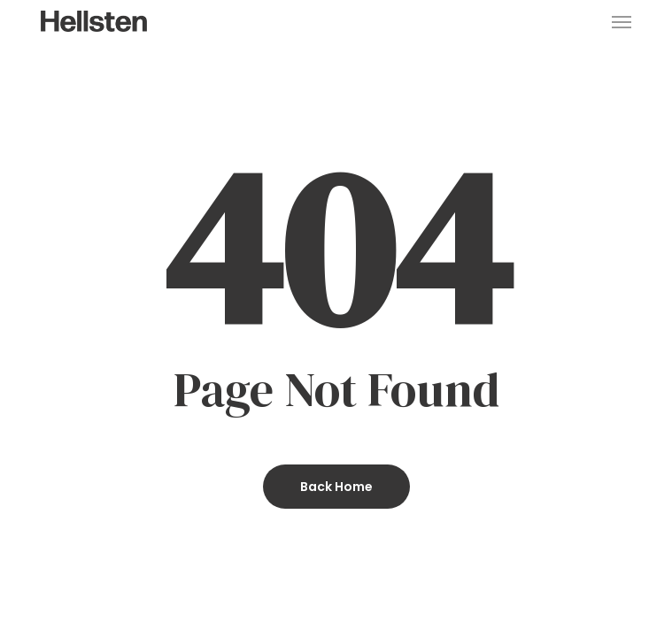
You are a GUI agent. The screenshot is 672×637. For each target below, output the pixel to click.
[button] (622, 21)
